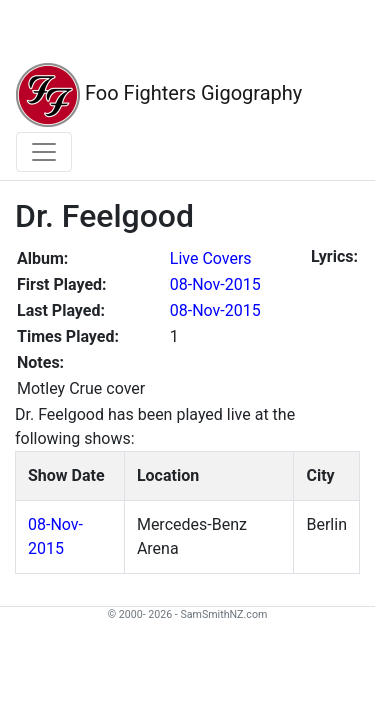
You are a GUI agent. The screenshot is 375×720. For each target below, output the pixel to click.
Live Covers (211, 258)
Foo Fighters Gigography (159, 95)
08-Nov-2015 (215, 284)
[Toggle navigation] (44, 152)
